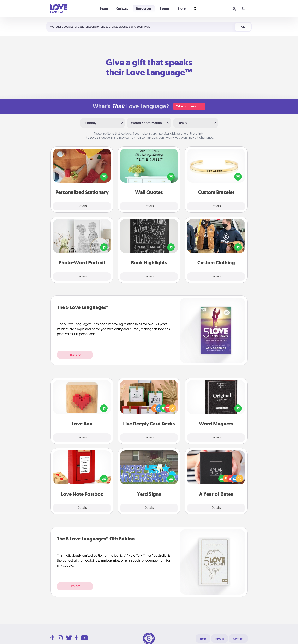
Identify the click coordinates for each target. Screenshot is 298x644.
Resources (144, 9)
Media (220, 639)
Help (203, 639)
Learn (104, 9)
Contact (238, 639)
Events (165, 9)
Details (82, 206)
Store (182, 9)
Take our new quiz (189, 106)
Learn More (144, 27)
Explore (75, 355)
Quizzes (122, 9)
